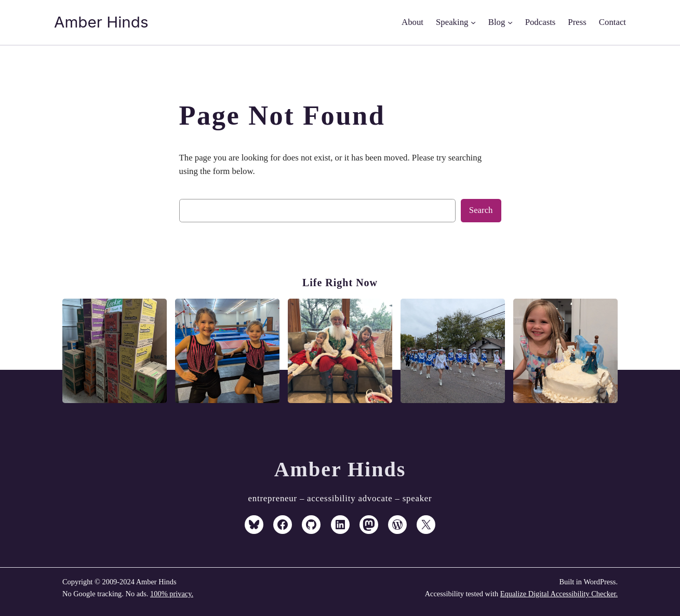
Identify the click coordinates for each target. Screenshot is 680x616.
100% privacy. (172, 594)
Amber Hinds (101, 22)
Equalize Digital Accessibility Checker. (559, 594)
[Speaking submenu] (473, 22)
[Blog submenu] (510, 22)
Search (481, 210)
